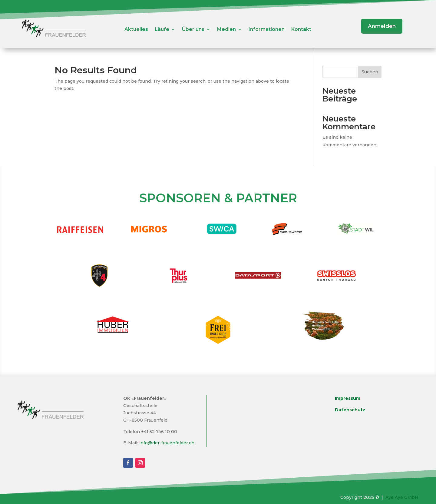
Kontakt (301, 30)
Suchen (370, 72)
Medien (226, 30)
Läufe (162, 30)
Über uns (193, 30)
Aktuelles (136, 30)
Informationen (267, 30)
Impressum (348, 398)
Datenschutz (350, 410)
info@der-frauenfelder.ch (167, 443)
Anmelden (382, 26)
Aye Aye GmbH (402, 497)
